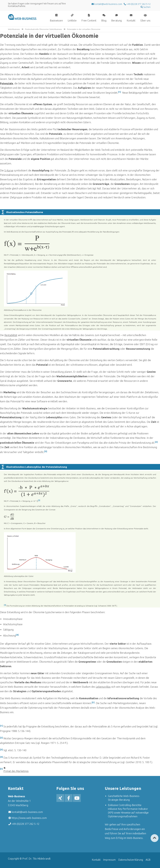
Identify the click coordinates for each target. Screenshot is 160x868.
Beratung (116, 20)
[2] (156, 442)
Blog (104, 20)
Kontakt (131, 20)
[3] (46, 451)
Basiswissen (56, 20)
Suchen (147, 7)
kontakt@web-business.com (27, 812)
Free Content (89, 20)
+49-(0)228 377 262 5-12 (138, 4)
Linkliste (72, 20)
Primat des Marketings (16, 771)
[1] (120, 92)
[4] (17, 635)
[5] (93, 702)
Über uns (145, 20)
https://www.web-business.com (29, 818)
